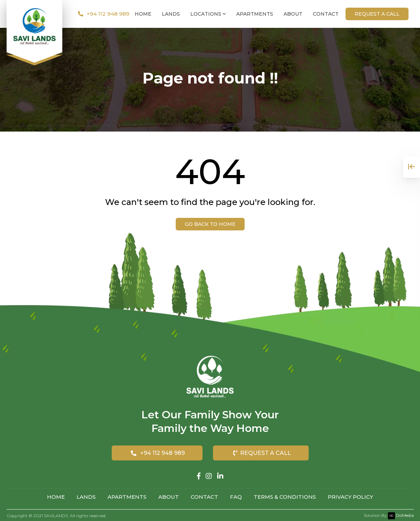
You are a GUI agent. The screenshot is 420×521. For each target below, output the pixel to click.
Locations (208, 14)
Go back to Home (210, 224)
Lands (171, 14)
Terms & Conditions (285, 497)
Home (143, 14)
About (293, 14)
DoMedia (401, 514)
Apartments (255, 14)
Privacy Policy (350, 497)
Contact (326, 14)
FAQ (236, 497)
